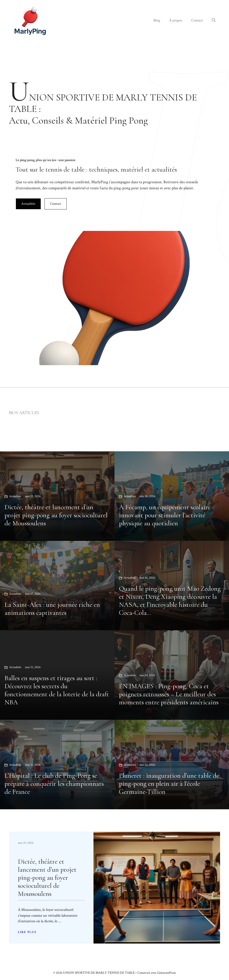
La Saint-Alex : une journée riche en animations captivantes (52, 609)
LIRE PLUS (27, 932)
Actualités (28, 204)
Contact (197, 20)
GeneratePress (166, 973)
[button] (214, 20)
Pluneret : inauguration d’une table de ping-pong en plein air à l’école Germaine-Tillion (169, 784)
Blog (157, 20)
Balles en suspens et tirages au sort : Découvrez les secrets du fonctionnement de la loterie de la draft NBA (57, 690)
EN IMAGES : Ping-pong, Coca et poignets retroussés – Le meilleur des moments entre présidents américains (169, 694)
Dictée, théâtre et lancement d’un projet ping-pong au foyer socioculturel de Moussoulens (56, 515)
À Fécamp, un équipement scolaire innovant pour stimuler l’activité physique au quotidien (165, 515)
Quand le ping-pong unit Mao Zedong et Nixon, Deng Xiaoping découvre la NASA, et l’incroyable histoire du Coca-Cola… (170, 601)
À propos (176, 20)
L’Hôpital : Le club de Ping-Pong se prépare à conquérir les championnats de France (54, 784)
